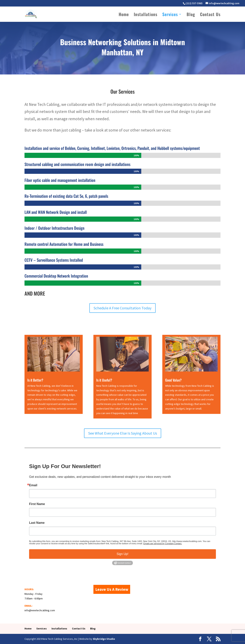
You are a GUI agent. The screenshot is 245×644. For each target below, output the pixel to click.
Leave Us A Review (112, 589)
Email (33, 485)
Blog (191, 15)
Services (170, 15)
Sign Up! (122, 554)
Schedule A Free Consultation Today (122, 308)
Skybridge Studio (104, 639)
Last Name (37, 523)
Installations (146, 15)
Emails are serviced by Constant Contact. (163, 543)
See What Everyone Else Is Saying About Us (123, 433)
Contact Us (210, 15)
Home (124, 15)
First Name (37, 504)
